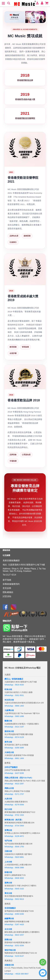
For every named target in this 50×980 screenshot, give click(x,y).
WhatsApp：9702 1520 (14, 815)
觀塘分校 (8, 721)
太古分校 (8, 929)
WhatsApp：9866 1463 (14, 706)
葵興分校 (8, 883)
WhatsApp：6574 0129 (14, 737)
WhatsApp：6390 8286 (14, 914)
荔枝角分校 (9, 731)
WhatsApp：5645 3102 (14, 889)
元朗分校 (8, 851)
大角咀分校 (9, 752)
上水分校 (8, 862)
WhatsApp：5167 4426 (14, 924)
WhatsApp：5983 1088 (14, 716)
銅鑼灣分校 (9, 918)
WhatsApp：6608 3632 (14, 878)
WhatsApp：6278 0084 (14, 805)
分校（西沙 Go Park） (24, 778)
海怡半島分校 (10, 950)
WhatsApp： (10, 974)
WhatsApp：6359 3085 (14, 748)
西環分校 (8, 940)
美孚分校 (8, 742)
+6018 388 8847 (22, 974)
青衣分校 (8, 893)
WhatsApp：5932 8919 (14, 899)
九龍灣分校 (9, 710)
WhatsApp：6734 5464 (14, 826)
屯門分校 (8, 841)
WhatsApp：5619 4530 (14, 685)
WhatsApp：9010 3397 (14, 784)
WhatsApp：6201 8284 (14, 946)
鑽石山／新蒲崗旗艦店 (14, 679)
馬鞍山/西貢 (9, 778)
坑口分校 (8, 809)
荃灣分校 (8, 830)
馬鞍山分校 (9, 788)
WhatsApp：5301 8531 (14, 695)
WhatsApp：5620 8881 (14, 857)
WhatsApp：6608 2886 (14, 868)
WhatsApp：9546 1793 (14, 847)
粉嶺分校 (8, 872)
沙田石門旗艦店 (11, 767)
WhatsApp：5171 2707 (14, 794)
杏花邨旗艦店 (10, 908)
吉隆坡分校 (9, 965)
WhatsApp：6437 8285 (14, 773)
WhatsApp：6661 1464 (14, 758)
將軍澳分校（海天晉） (14, 820)
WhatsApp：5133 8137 (14, 956)
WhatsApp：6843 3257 (14, 935)
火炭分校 (8, 799)
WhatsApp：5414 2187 (14, 727)
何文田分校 (9, 700)
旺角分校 (8, 689)
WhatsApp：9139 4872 (14, 836)
